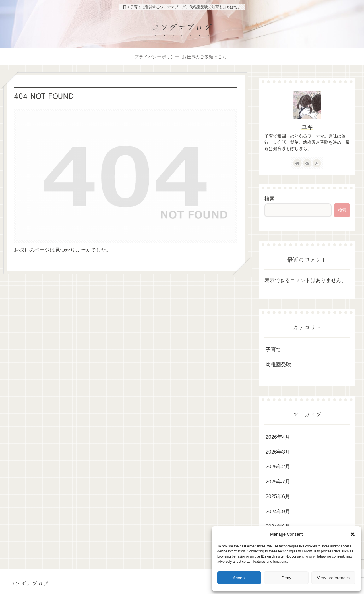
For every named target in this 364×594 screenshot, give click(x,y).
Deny (286, 578)
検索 (270, 199)
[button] (353, 534)
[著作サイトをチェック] (297, 163)
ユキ (307, 127)
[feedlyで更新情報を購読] (307, 163)
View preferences (334, 578)
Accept (239, 578)
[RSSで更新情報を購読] (317, 163)
